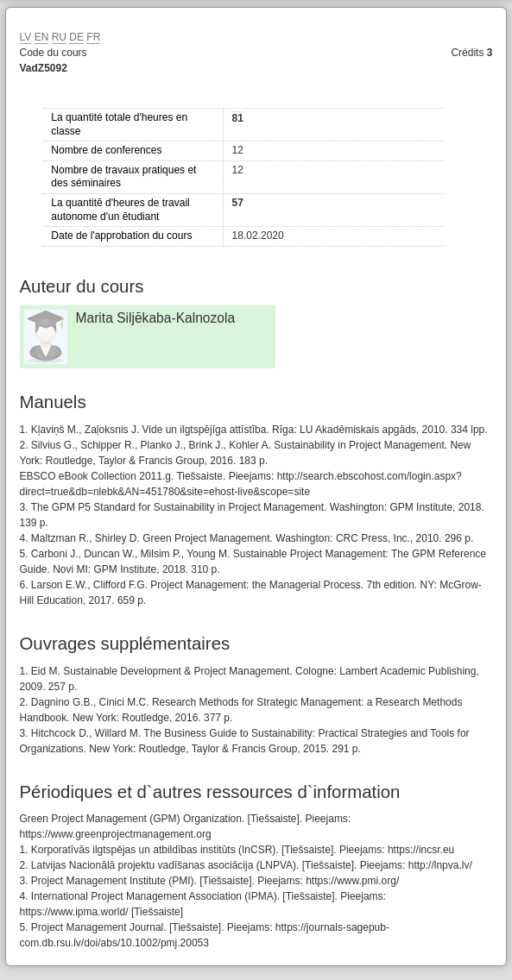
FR (93, 37)
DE (76, 37)
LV (26, 37)
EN (42, 37)
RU (59, 37)
